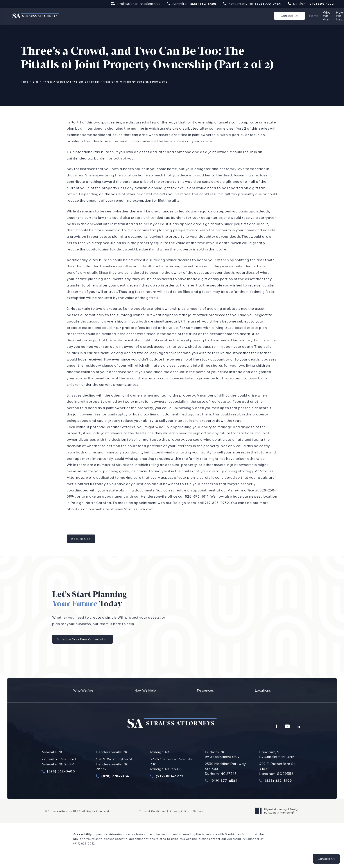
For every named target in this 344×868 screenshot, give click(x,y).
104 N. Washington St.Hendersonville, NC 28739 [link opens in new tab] (115, 773)
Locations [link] (274, 16)
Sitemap (199, 820)
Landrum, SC (271, 761)
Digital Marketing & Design (278, 820)
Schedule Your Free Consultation (187, 648)
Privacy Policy (179, 820)
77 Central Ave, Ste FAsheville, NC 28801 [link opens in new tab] (59, 771)
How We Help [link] (214, 16)
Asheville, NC (52, 761)
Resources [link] (246, 16)
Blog (36, 82)
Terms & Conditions (152, 820)
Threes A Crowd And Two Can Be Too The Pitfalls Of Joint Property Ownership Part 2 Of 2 (106, 82)
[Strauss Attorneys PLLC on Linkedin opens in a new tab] (300, 735)
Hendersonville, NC (112, 761)
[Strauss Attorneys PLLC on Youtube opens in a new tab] (291, 735)
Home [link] (155, 16)
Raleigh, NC (160, 761)
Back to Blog (81, 539)
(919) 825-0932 (84, 853)
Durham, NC (215, 761)
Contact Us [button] (326, 859)
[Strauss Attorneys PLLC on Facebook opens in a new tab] (283, 735)
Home (25, 82)
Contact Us (309, 16)
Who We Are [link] (181, 16)
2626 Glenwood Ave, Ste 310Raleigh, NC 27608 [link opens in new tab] (171, 773)
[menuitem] (155, 16)
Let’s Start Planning (192, 605)
